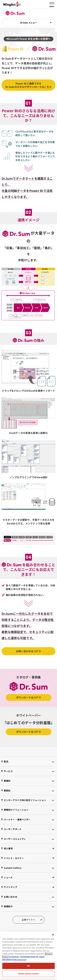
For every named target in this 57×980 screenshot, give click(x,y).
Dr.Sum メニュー (29, 23)
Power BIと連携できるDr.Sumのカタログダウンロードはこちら (28, 85)
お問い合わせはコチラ (28, 651)
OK (29, 966)
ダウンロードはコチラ (28, 697)
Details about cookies (28, 974)
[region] (28, 955)
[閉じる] (53, 935)
